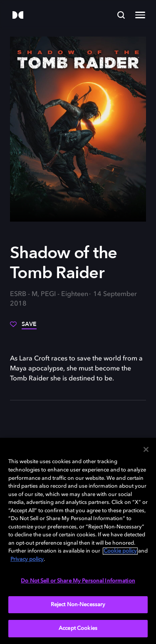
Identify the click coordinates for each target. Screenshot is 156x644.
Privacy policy (27, 559)
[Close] (146, 449)
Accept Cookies (78, 628)
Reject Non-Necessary (78, 605)
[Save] (23, 327)
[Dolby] (18, 16)
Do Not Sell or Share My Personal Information (78, 581)
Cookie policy (120, 551)
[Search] (121, 15)
